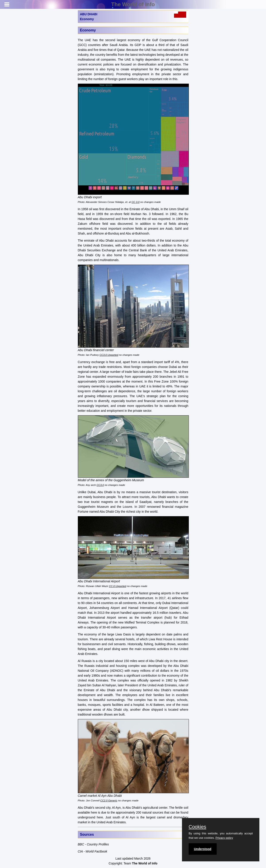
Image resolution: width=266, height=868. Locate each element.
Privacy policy (224, 838)
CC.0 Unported (118, 586)
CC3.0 (100, 485)
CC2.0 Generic (109, 800)
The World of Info (133, 4)
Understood (203, 849)
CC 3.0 (136, 202)
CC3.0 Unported (109, 355)
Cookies (197, 827)
